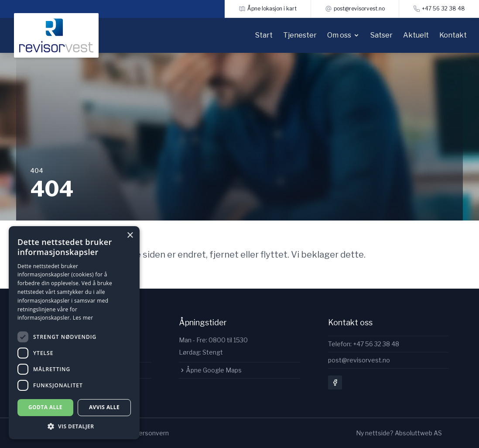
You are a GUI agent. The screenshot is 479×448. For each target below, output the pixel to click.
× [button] (130, 236)
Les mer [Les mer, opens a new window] (83, 318)
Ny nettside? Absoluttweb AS (399, 433)
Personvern (152, 433)
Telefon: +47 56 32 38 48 (364, 344)
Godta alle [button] (45, 407)
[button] (74, 426)
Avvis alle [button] (104, 407)
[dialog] (74, 333)
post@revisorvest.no (359, 360)
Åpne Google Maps (210, 370)
